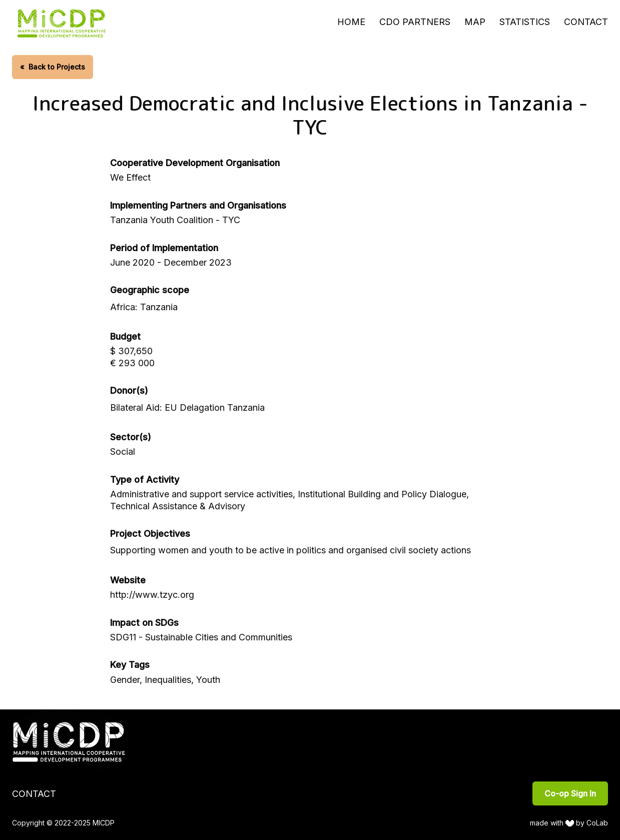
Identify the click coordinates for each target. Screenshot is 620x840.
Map (475, 22)
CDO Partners (415, 22)
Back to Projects (53, 67)
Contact (586, 22)
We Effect (130, 177)
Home (351, 22)
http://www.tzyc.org (152, 595)
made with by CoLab (569, 823)
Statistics (525, 22)
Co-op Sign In (570, 793)
